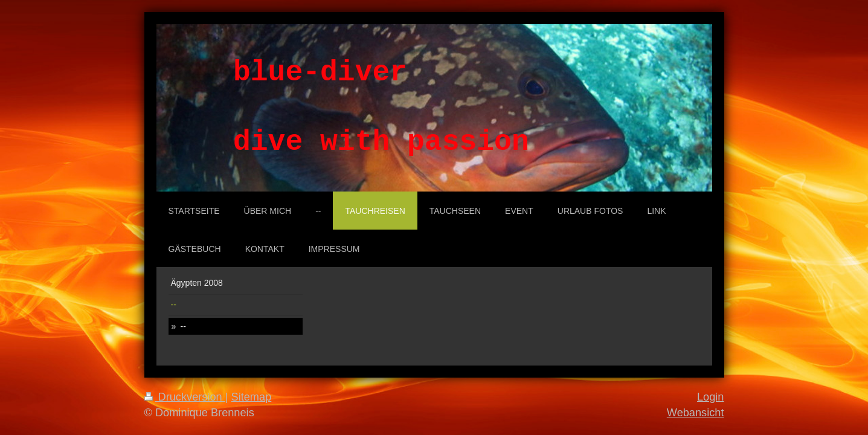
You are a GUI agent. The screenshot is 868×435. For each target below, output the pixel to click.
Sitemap (252, 397)
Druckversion (185, 397)
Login (711, 397)
